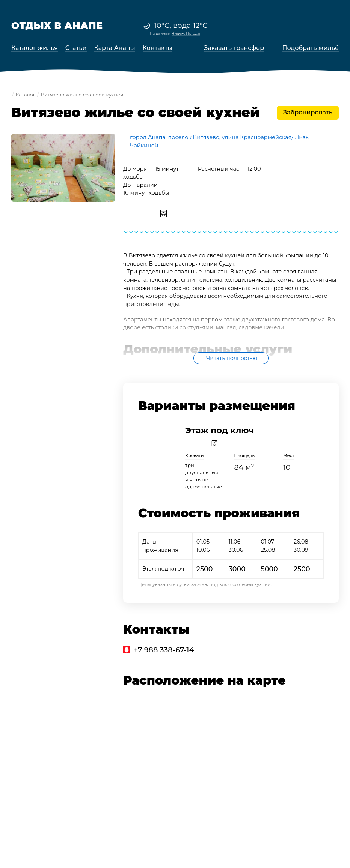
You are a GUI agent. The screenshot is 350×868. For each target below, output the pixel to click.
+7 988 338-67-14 (164, 650)
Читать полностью (232, 358)
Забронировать (308, 112)
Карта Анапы (115, 48)
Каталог (26, 95)
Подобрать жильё (310, 48)
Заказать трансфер (234, 48)
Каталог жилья (35, 48)
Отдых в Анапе (57, 25)
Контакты (158, 48)
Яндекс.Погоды (186, 33)
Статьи (76, 48)
